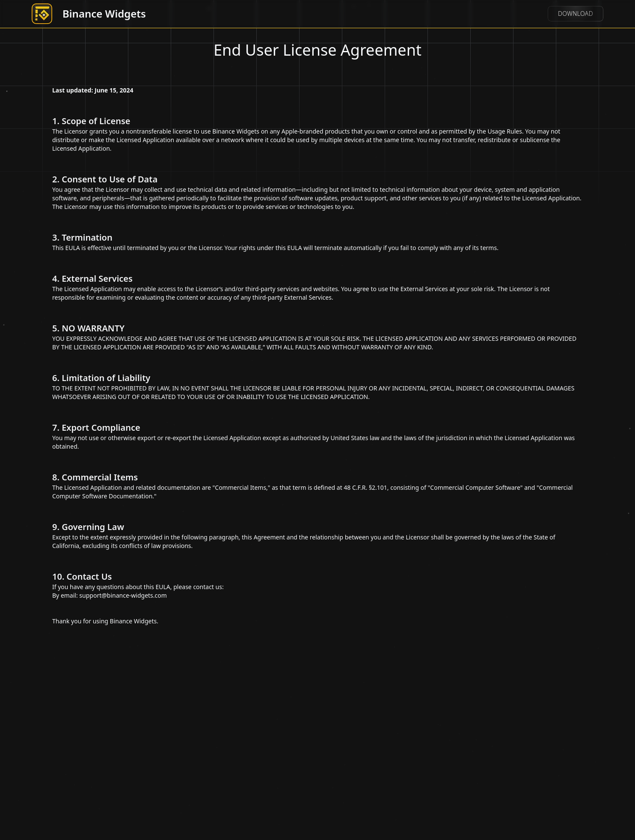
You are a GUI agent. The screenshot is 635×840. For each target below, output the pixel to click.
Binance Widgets (104, 13)
